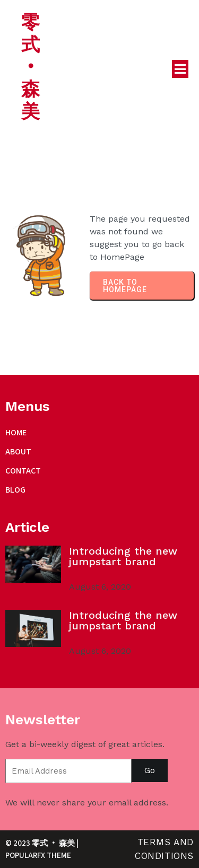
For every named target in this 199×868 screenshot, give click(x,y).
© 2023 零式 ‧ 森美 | (42, 843)
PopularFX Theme (38, 855)
